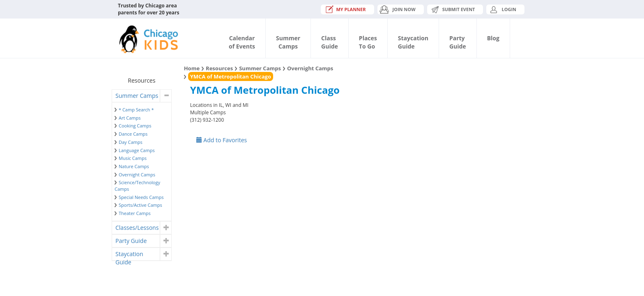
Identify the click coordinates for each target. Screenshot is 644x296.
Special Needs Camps (141, 197)
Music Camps (133, 158)
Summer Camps (137, 96)
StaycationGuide (413, 42)
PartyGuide (458, 42)
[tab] (142, 96)
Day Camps (131, 142)
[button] (165, 96)
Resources (219, 68)
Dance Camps (133, 134)
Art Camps (130, 118)
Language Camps (137, 150)
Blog (493, 38)
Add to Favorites (222, 140)
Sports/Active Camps (140, 205)
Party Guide (131, 241)
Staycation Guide (129, 255)
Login (509, 9)
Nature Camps (134, 166)
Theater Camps (135, 213)
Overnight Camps (137, 175)
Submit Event (459, 9)
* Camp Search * (136, 110)
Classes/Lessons (137, 228)
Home (192, 68)
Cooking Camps (135, 126)
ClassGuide (330, 42)
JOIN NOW (404, 9)
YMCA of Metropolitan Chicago (231, 76)
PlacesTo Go (368, 42)
